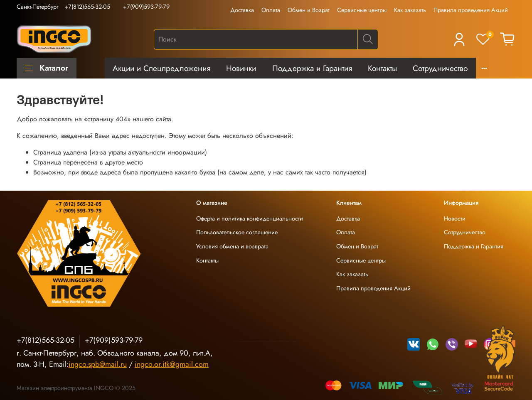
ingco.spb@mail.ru (98, 364)
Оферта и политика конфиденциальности (250, 218)
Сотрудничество (440, 68)
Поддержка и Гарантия (312, 68)
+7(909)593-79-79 (146, 7)
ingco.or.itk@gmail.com (172, 364)
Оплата (271, 10)
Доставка (242, 10)
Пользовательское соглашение (237, 232)
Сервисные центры (362, 10)
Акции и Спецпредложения (161, 68)
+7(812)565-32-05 (87, 7)
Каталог (47, 68)
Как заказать (410, 10)
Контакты (382, 68)
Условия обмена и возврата (232, 246)
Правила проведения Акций (471, 10)
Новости (455, 218)
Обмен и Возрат (309, 10)
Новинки (241, 68)
